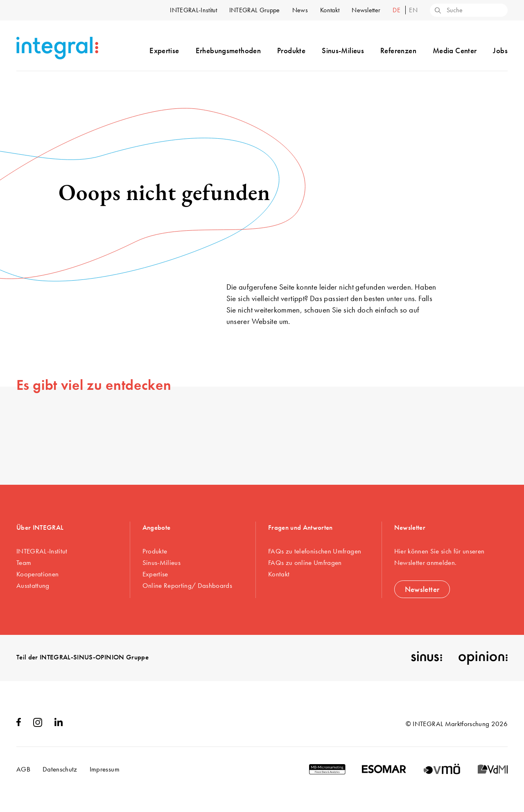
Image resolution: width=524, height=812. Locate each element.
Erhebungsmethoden (228, 51)
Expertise (164, 51)
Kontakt (330, 10)
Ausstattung (33, 585)
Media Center (455, 51)
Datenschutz (60, 769)
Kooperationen (37, 574)
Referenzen (398, 51)
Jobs (500, 51)
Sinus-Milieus (343, 51)
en (413, 10)
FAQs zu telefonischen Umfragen (315, 551)
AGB (23, 769)
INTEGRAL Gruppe (255, 10)
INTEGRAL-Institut (193, 10)
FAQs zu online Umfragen (305, 562)
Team (24, 562)
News (300, 10)
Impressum (105, 769)
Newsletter (366, 10)
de (397, 10)
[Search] (437, 11)
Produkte (291, 51)
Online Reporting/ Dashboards (187, 585)
